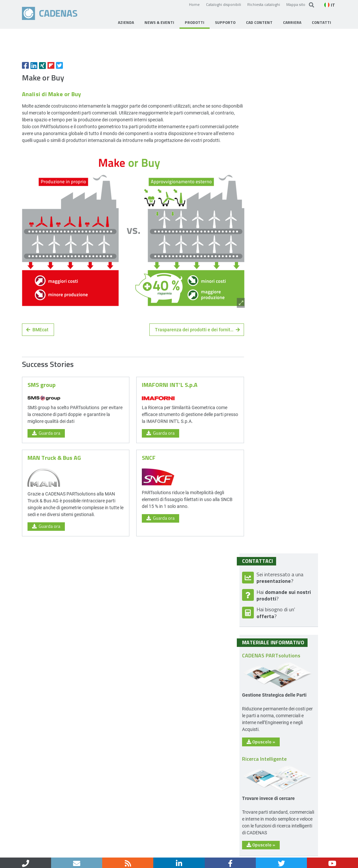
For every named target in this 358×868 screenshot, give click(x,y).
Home (194, 4)
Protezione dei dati (114, 851)
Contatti (50, 851)
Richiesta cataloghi (264, 4)
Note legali (76, 851)
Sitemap (150, 851)
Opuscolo (279, 509)
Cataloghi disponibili (224, 4)
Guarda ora (46, 490)
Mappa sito (296, 4)
